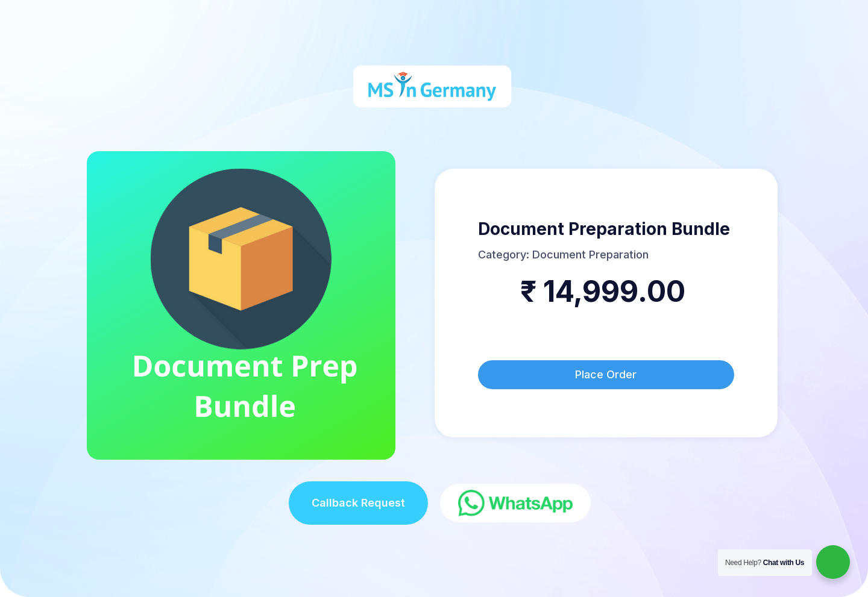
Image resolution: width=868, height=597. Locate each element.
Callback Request (358, 503)
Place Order (606, 374)
